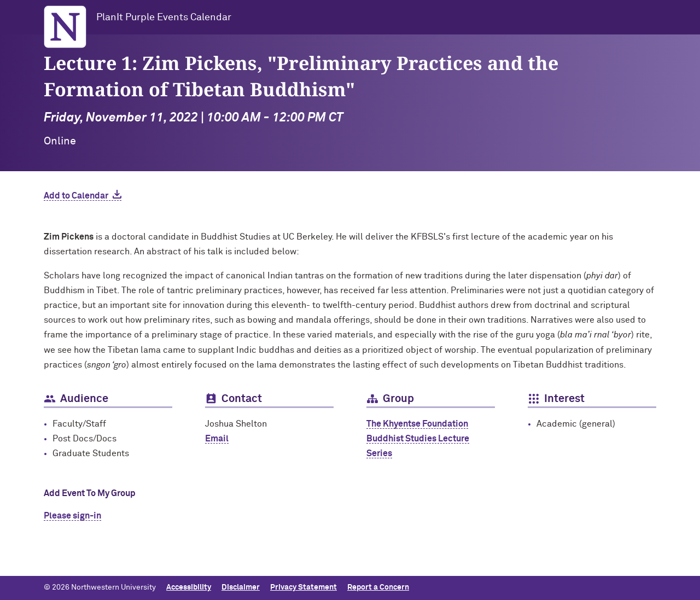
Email (217, 439)
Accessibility (189, 587)
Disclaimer (241, 587)
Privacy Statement (304, 587)
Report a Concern (378, 587)
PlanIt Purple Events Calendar (164, 18)
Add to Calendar (76, 196)
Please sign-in (72, 516)
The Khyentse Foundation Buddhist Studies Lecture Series (418, 439)
